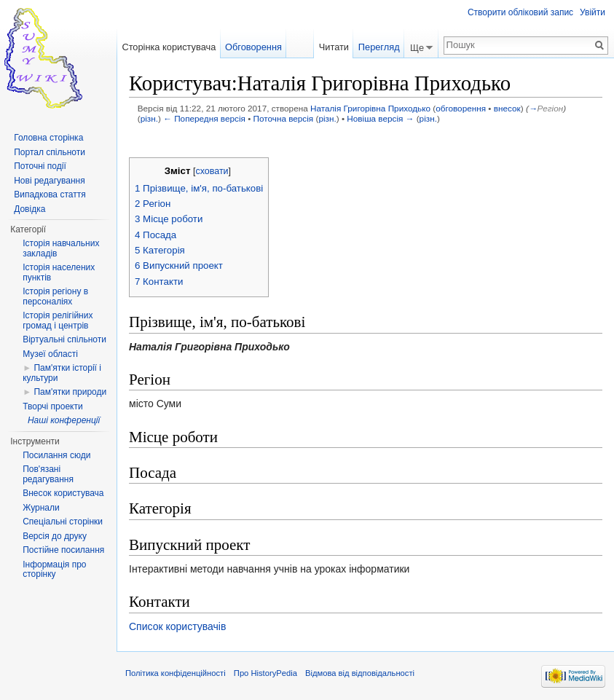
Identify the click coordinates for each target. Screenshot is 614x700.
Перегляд (379, 47)
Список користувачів (177, 626)
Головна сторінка (48, 138)
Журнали (41, 508)
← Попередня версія (204, 118)
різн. (149, 118)
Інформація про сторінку (54, 570)
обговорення (461, 108)
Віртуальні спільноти (64, 339)
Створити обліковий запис (520, 12)
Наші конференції (64, 420)
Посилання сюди (56, 455)
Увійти (593, 12)
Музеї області (50, 354)
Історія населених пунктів (59, 272)
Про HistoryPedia (265, 673)
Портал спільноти (50, 152)
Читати (334, 47)
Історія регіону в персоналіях (55, 296)
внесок (507, 108)
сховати (212, 171)
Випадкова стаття (50, 194)
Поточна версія (284, 118)
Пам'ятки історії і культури (62, 373)
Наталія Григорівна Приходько (370, 108)
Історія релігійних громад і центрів (58, 320)
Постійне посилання (63, 550)
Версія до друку (55, 536)
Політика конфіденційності (176, 673)
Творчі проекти (52, 406)
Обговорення (253, 47)
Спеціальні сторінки (63, 522)
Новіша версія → (380, 118)
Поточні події (40, 166)
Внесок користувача (63, 493)
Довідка (29, 209)
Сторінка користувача (169, 47)
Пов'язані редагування (48, 474)
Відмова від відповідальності (360, 673)
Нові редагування (50, 181)
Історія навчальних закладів (61, 248)
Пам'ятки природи (70, 392)
